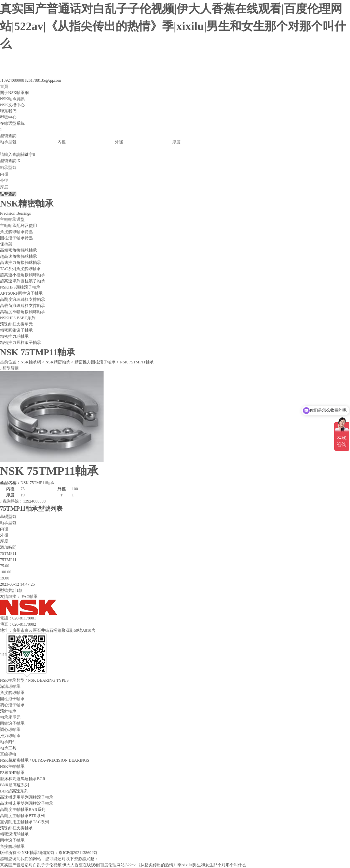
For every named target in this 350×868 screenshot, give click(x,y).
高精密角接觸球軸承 (18, 250)
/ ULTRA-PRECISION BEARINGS (45, 760)
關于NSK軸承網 (14, 93)
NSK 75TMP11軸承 (137, 362)
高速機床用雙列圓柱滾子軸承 (27, 803)
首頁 (4, 86)
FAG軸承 (30, 597)
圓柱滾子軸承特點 (16, 238)
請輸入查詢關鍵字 (18, 155)
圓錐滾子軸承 (12, 723)
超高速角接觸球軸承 (18, 256)
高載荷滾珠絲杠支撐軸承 (23, 306)
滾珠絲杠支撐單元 (16, 324)
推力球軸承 (10, 736)
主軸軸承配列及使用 (18, 226)
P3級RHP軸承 (12, 773)
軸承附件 (8, 742)
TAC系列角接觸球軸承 (20, 269)
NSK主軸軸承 (12, 766)
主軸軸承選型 (12, 219)
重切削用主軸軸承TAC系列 (24, 822)
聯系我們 (8, 111)
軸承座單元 (10, 717)
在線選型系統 (12, 123)
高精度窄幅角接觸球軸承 (23, 312)
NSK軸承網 (31, 362)
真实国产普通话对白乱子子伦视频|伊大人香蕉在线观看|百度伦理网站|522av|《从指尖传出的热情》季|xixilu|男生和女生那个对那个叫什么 (173, 26)
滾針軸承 (8, 711)
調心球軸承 (10, 730)
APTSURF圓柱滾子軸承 (21, 293)
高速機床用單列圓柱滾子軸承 (27, 797)
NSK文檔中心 (12, 105)
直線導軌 (8, 754)
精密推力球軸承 (14, 336)
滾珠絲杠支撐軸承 (16, 828)
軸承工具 (8, 748)
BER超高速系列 (14, 791)
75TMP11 (8, 560)
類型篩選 (9, 368)
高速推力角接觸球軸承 (21, 263)
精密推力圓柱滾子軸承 (21, 343)
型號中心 (8, 117)
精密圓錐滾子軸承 (16, 330)
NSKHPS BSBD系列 (18, 318)
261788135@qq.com (43, 80)
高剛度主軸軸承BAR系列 (23, 810)
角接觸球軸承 (12, 693)
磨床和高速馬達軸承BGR (23, 779)
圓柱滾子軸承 (12, 699)
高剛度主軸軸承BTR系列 (22, 816)
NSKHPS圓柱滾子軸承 (20, 287)
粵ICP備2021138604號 (78, 853)
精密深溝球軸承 (14, 834)
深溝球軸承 (10, 686)
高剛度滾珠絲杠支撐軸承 (23, 299)
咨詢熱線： (23, 501)
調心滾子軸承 (12, 705)
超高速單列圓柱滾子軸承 (23, 281)
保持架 (6, 244)
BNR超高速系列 (15, 785)
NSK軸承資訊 (12, 99)
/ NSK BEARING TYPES (34, 680)
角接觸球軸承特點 (16, 232)
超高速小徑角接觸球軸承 (23, 275)
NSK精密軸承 (58, 362)
